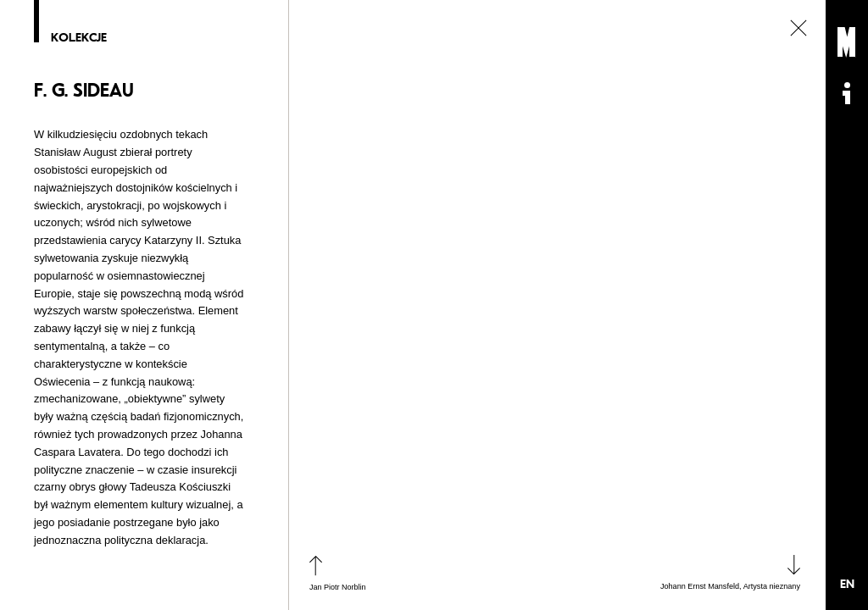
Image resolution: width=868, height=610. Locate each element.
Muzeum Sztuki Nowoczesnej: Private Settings (847, 42)
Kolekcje (79, 38)
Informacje (847, 93)
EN (847, 584)
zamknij (798, 28)
